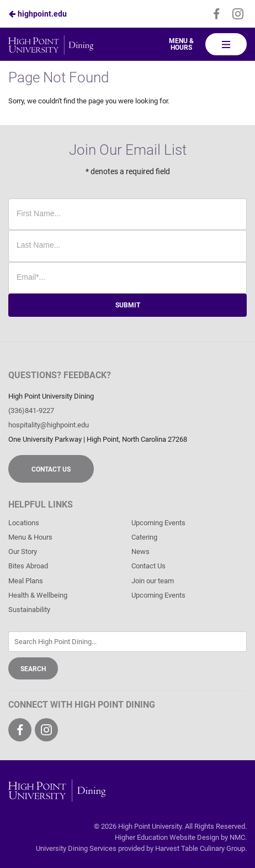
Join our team (153, 581)
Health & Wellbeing (38, 595)
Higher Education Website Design (167, 837)
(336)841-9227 (31, 411)
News (140, 551)
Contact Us (51, 469)
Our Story (23, 551)
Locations (24, 523)
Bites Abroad (28, 566)
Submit (128, 305)
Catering (144, 537)
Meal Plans (26, 581)
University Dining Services (76, 848)
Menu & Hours (181, 44)
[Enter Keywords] (127, 642)
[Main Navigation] (226, 44)
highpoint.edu (38, 14)
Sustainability (29, 610)
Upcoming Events (158, 523)
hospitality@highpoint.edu (49, 425)
